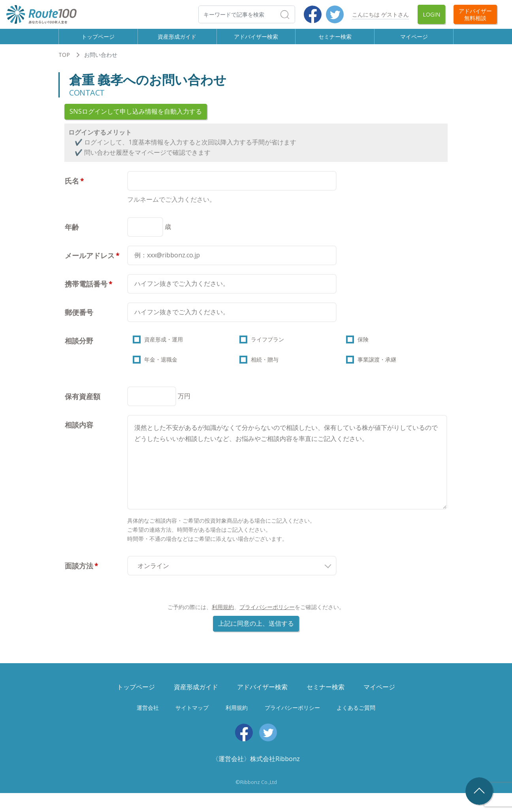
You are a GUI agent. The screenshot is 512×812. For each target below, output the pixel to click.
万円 (184, 414)
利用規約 (223, 626)
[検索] (247, 14)
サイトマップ (192, 726)
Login (431, 14)
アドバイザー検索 (256, 40)
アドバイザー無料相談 (475, 14)
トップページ (98, 40)
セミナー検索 (335, 40)
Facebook (313, 14)
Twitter (335, 14)
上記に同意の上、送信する (256, 642)
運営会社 (148, 726)
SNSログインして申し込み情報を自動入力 (136, 119)
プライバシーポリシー (267, 626)
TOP (64, 62)
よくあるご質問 (356, 726)
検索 (295, 14)
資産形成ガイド (177, 40)
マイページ (414, 40)
